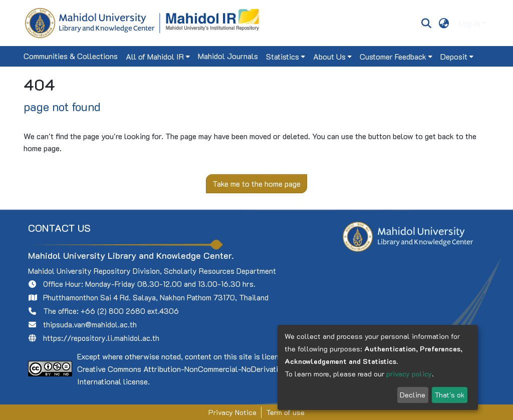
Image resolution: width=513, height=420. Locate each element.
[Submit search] (426, 23)
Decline (413, 395)
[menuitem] (444, 23)
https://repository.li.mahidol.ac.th (101, 338)
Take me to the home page (256, 183)
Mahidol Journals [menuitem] (228, 56)
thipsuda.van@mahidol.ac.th (90, 324)
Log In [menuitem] (469, 23)
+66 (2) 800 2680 (113, 311)
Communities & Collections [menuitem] (71, 56)
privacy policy (409, 374)
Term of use (285, 412)
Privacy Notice (232, 412)
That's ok (449, 395)
